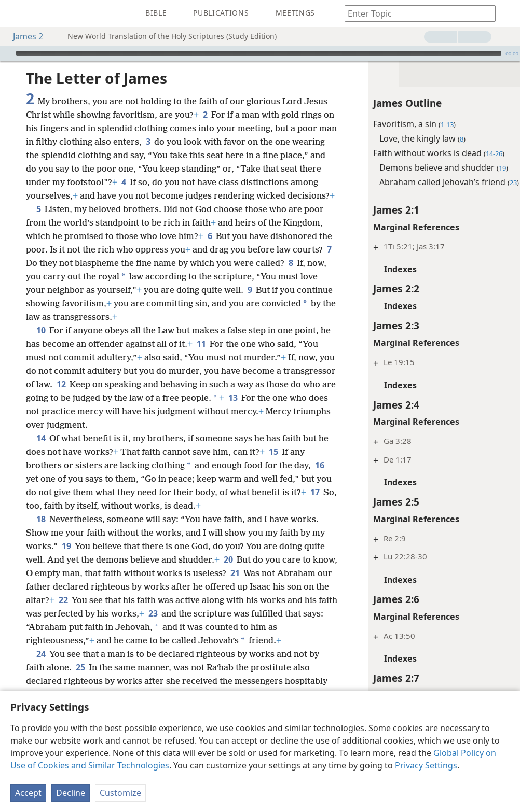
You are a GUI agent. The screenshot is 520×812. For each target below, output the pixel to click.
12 (178, 398)
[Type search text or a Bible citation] (415, 13)
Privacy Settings (426, 765)
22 (223, 627)
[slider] (259, 53)
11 (239, 357)
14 (41, 465)
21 (68, 613)
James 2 (23, 36)
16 (66, 506)
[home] (16, 13)
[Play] (7, 53)
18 (41, 546)
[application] (260, 53)
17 (111, 533)
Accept (28, 793)
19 (113, 573)
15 (301, 479)
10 (41, 344)
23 (68, 654)
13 (129, 425)
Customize (120, 793)
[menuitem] (16, 13)
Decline (71, 793)
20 (291, 586)
